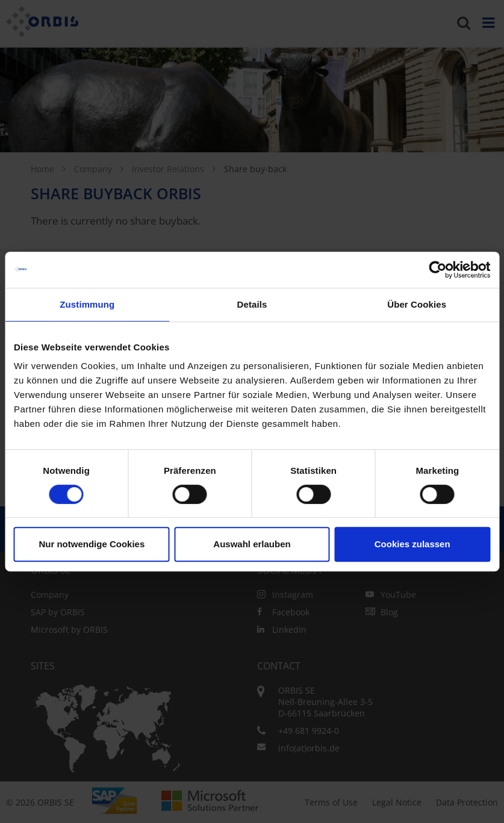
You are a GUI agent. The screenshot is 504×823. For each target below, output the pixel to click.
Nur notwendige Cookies (92, 544)
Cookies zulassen (412, 544)
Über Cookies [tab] (417, 304)
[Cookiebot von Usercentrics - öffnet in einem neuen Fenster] (437, 270)
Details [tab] (252, 304)
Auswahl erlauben (252, 544)
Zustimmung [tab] (87, 304)
